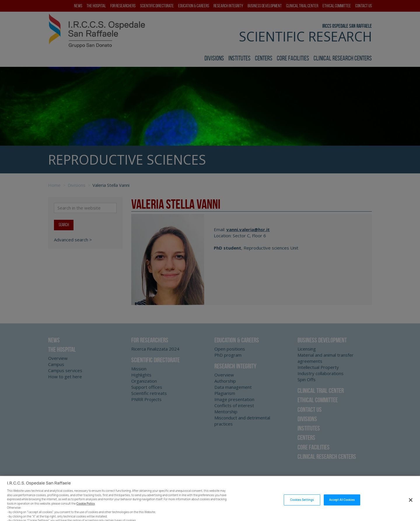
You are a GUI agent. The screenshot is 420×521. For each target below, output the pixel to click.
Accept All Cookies (342, 503)
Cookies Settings (302, 503)
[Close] (411, 503)
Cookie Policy (86, 507)
